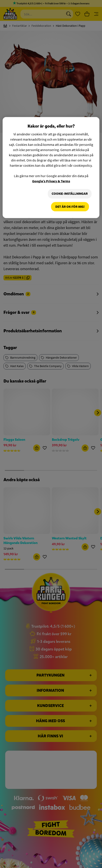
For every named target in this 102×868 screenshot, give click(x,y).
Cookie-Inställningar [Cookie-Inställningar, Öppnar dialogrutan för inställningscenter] (70, 194)
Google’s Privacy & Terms (51, 181)
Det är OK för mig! (70, 207)
